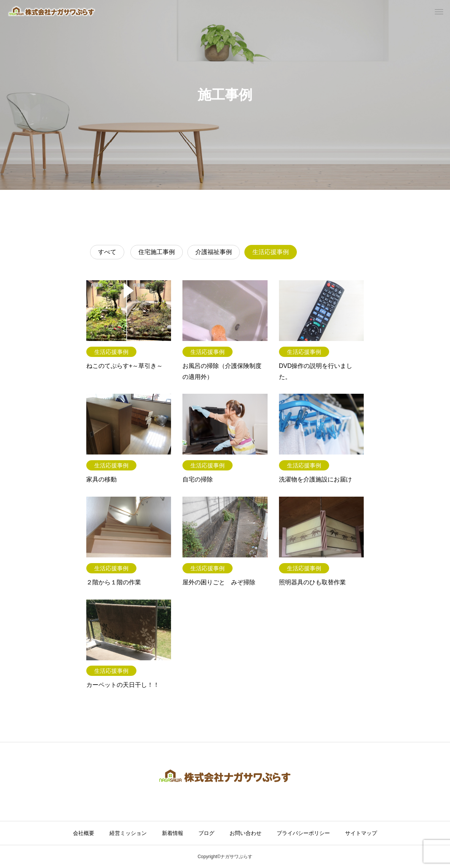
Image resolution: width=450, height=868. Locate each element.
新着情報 (173, 833)
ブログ (206, 833)
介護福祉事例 (214, 252)
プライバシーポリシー (303, 833)
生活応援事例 (271, 252)
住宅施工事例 (157, 252)
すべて (107, 252)
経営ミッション (128, 833)
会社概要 (84, 833)
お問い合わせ (246, 833)
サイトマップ (361, 833)
